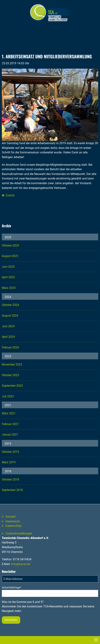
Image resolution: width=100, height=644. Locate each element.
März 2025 (9, 288)
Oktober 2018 (10, 479)
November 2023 (12, 364)
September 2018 (12, 490)
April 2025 (8, 277)
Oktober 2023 (10, 375)
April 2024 (8, 337)
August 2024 (10, 316)
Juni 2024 (8, 326)
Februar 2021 (10, 424)
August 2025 (10, 256)
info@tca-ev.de (21, 564)
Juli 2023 (8, 396)
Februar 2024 (10, 347)
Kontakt (11, 517)
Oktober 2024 (10, 305)
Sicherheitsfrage (11, 587)
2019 (8, 444)
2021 (8, 405)
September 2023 (12, 386)
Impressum (13, 521)
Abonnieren (11, 620)
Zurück (10, 195)
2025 (8, 237)
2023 (8, 356)
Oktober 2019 (10, 452)
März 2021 (9, 413)
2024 (8, 297)
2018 (8, 471)
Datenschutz (14, 526)
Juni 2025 (8, 267)
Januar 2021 (10, 435)
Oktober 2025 (10, 245)
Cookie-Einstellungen (19, 533)
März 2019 (9, 462)
